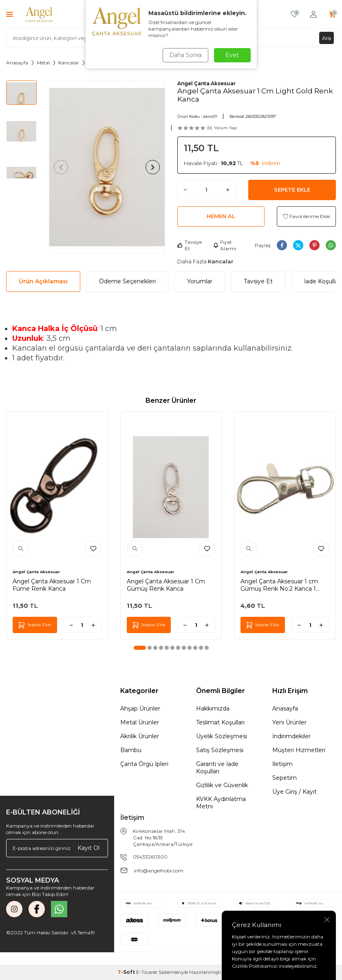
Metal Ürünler (140, 722)
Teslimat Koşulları (220, 722)
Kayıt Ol (88, 848)
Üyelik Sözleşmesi (222, 736)
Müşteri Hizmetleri (299, 750)
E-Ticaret (147, 972)
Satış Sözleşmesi (220, 750)
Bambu (131, 750)
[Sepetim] (332, 14)
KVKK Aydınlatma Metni (221, 803)
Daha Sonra (185, 55)
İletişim (282, 764)
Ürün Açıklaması (43, 281)
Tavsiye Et (190, 245)
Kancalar (69, 63)
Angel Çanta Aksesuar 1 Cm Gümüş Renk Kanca (166, 585)
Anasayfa (17, 63)
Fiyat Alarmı (225, 245)
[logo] (39, 14)
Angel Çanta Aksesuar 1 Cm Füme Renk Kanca (52, 585)
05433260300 (150, 857)
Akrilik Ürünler (140, 736)
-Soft (127, 972)
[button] (63, 167)
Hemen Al (221, 216)
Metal (43, 63)
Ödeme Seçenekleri (127, 281)
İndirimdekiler (291, 736)
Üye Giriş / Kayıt (295, 792)
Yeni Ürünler (289, 722)
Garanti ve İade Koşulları (217, 768)
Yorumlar (200, 281)
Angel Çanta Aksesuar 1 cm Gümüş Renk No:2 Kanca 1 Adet (279, 585)
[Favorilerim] (295, 14)
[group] (107, 167)
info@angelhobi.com (159, 871)
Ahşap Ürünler (140, 709)
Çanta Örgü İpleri (144, 764)
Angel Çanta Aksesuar (206, 83)
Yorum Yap (225, 128)
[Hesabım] (313, 14)
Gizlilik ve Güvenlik (222, 785)
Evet (232, 55)
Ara (327, 38)
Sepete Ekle (292, 190)
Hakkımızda (213, 709)
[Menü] (10, 14)
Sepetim (285, 778)
